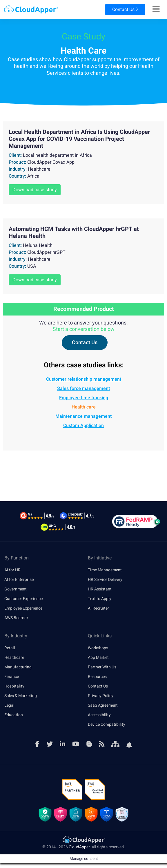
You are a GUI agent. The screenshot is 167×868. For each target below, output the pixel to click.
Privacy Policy (101, 696)
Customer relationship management (84, 379)
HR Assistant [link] (100, 589)
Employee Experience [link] (23, 608)
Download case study (35, 190)
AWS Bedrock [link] (16, 618)
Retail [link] (10, 648)
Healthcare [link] (14, 658)
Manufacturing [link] (18, 667)
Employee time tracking (84, 398)
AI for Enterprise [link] (19, 580)
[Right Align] (156, 10)
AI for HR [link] (12, 570)
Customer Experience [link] (23, 599)
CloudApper (79, 847)
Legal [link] (9, 705)
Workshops (98, 648)
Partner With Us (102, 667)
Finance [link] (12, 677)
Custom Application (83, 426)
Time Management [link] (105, 570)
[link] (83, 839)
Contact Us (125, 10)
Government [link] (16, 589)
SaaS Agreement (103, 705)
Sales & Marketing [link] (21, 696)
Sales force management (83, 389)
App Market (98, 658)
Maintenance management (83, 416)
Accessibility (99, 715)
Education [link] (14, 715)
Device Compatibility (107, 724)
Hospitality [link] (14, 686)
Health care (84, 407)
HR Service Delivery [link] (105, 580)
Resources (97, 677)
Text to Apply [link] (100, 599)
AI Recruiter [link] (98, 608)
